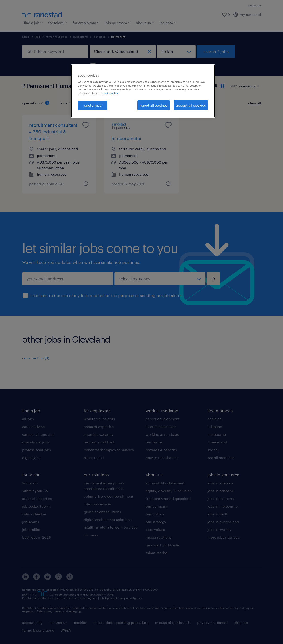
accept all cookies (191, 105)
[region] (143, 91)
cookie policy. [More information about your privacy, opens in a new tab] (111, 93)
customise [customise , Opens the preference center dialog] (93, 105)
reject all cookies (154, 105)
